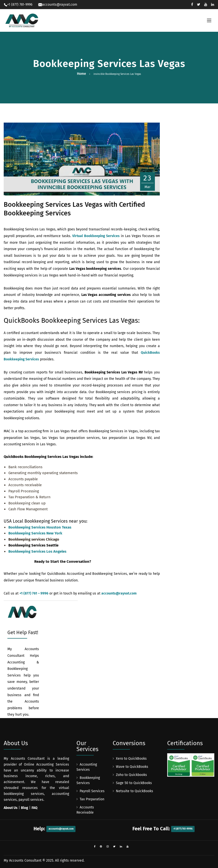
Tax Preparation (92, 799)
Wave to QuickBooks (132, 767)
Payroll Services (92, 791)
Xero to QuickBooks (131, 759)
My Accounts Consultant (23, 860)
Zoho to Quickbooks (131, 775)
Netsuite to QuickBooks (135, 791)
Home (82, 74)
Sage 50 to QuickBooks (134, 783)
